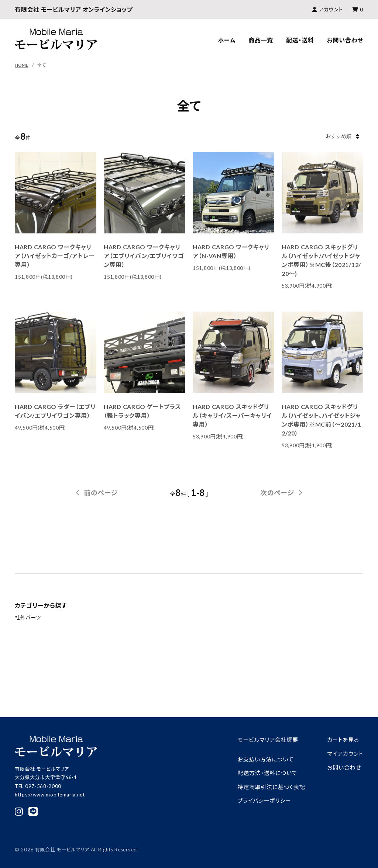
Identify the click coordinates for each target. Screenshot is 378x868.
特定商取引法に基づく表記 (272, 787)
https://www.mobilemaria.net (50, 795)
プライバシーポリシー (264, 801)
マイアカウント (345, 754)
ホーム (227, 40)
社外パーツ (28, 617)
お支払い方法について (266, 759)
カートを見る (343, 740)
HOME (22, 65)
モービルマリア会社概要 (268, 740)
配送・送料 (300, 40)
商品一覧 (261, 40)
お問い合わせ (345, 40)
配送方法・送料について (267, 773)
